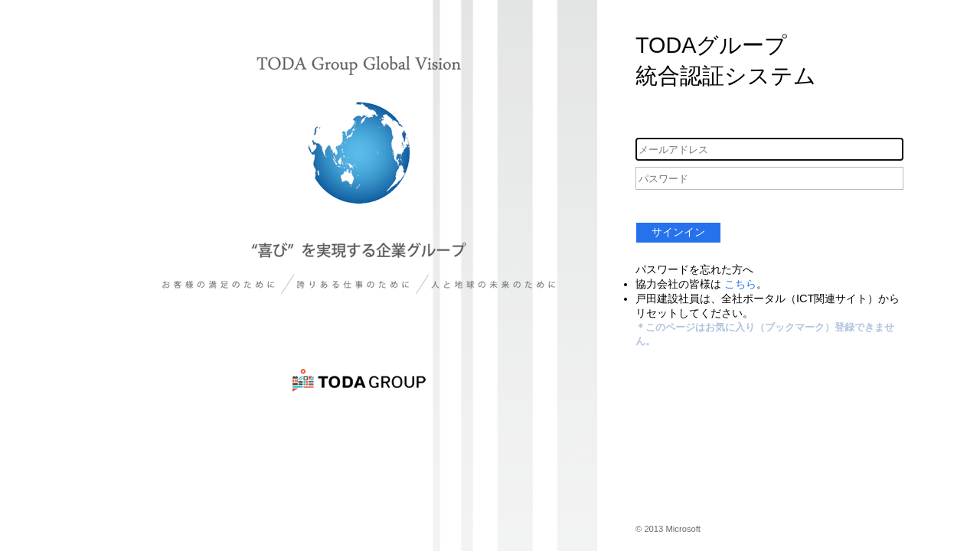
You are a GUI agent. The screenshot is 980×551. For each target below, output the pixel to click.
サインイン (678, 232)
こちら (740, 284)
